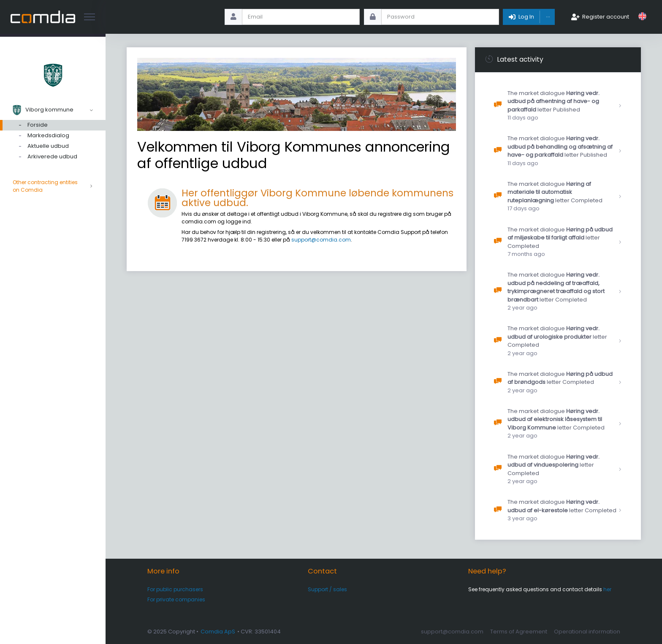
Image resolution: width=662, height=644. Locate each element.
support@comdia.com (321, 240)
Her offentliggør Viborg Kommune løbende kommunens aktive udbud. (317, 198)
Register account (606, 17)
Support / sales (327, 589)
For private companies (176, 599)
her (607, 589)
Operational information (587, 632)
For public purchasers (175, 589)
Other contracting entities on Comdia (53, 186)
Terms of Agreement (519, 632)
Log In (526, 17)
